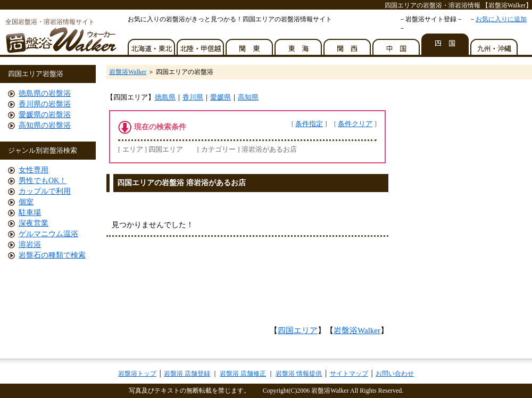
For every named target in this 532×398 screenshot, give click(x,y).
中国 (397, 44)
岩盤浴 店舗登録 (187, 374)
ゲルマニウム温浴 (48, 234)
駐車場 (30, 213)
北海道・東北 (152, 44)
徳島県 (165, 97)
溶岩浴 (30, 244)
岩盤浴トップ (137, 374)
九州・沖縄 (495, 44)
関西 (348, 44)
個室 (26, 202)
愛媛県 (221, 97)
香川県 (193, 97)
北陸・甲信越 (201, 44)
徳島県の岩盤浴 (45, 93)
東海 (299, 44)
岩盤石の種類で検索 (52, 255)
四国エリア (298, 330)
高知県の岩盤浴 (45, 125)
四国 (446, 44)
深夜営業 (34, 223)
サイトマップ (349, 374)
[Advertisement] (247, 284)
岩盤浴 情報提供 (299, 374)
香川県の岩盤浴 (45, 104)
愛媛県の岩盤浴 (45, 115)
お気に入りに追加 (501, 19)
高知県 (248, 97)
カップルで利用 (45, 191)
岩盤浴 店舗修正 (243, 374)
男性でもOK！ (43, 181)
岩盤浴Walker (128, 72)
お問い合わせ (395, 374)
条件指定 (309, 124)
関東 (250, 44)
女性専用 (34, 170)
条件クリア (355, 124)
